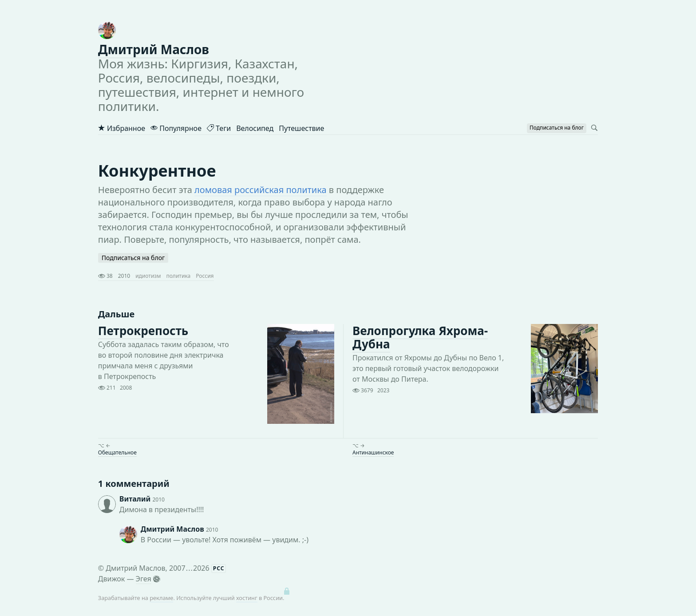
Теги (219, 128)
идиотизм (148, 276)
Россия (205, 276)
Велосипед (255, 128)
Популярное (176, 128)
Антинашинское (373, 452)
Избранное (122, 128)
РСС (219, 568)
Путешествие (301, 128)
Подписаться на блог (133, 258)
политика (178, 276)
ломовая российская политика (261, 190)
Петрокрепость (143, 331)
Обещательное (117, 452)
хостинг (247, 598)
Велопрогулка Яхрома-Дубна (420, 337)
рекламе (161, 598)
